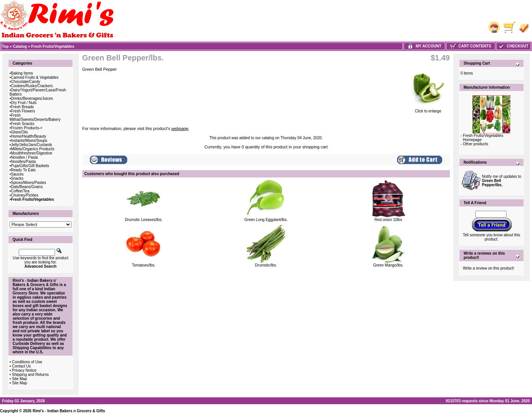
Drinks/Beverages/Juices (32, 98)
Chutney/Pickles (25, 195)
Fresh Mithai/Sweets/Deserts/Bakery (35, 117)
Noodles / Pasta (25, 157)
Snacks (17, 178)
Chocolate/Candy (26, 82)
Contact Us (21, 366)
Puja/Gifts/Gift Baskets (30, 166)
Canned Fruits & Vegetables (35, 77)
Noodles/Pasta (24, 162)
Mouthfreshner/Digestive (32, 153)
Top (5, 46)
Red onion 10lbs (388, 220)
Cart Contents (471, 46)
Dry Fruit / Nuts (24, 103)
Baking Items (22, 73)
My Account (424, 46)
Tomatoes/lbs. (144, 265)
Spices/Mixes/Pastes (29, 183)
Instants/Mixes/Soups (29, 141)
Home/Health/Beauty (29, 136)
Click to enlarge (428, 109)
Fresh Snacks (23, 124)
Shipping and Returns (30, 375)
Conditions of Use (27, 362)
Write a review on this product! (488, 268)
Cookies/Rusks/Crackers (32, 86)
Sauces (17, 174)
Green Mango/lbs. (388, 265)
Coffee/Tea (20, 191)
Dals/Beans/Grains (27, 187)
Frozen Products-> (27, 128)
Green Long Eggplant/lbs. (266, 220)
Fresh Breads (23, 107)
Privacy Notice (24, 370)
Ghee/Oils (19, 132)
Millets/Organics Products (33, 149)
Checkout (513, 46)
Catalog (20, 46)
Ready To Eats (24, 170)
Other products (475, 144)
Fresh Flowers (23, 111)
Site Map (19, 379)
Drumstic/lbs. (266, 265)
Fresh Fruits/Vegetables (53, 46)
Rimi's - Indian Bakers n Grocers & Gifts (69, 411)
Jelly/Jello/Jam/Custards (32, 145)
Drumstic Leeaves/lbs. (144, 220)
